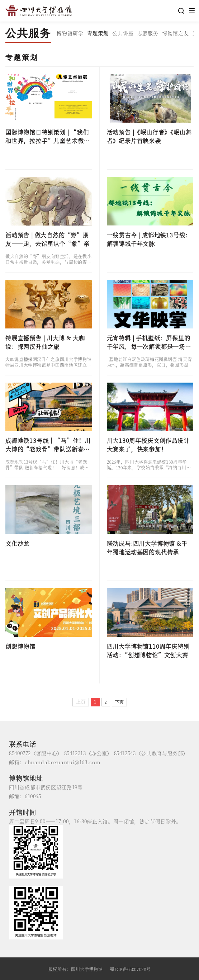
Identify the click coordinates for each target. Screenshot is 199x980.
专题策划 (98, 33)
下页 (119, 702)
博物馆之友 (176, 33)
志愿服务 (148, 33)
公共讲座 (123, 33)
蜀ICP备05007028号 (130, 969)
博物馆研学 (70, 33)
